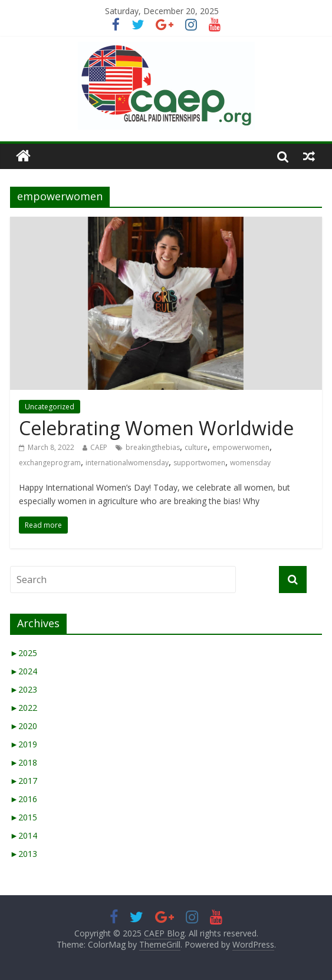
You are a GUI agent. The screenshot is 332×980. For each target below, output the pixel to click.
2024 (24, 671)
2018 (24, 762)
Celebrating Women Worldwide (156, 428)
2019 (24, 744)
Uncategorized (50, 407)
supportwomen (199, 463)
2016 (24, 799)
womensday (250, 463)
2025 (24, 653)
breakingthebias (153, 447)
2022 (24, 708)
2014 (24, 835)
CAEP (99, 447)
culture (196, 447)
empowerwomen (241, 447)
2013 (24, 854)
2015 (24, 817)
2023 (24, 689)
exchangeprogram (50, 463)
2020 (24, 726)
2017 (24, 781)
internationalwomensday (127, 463)
